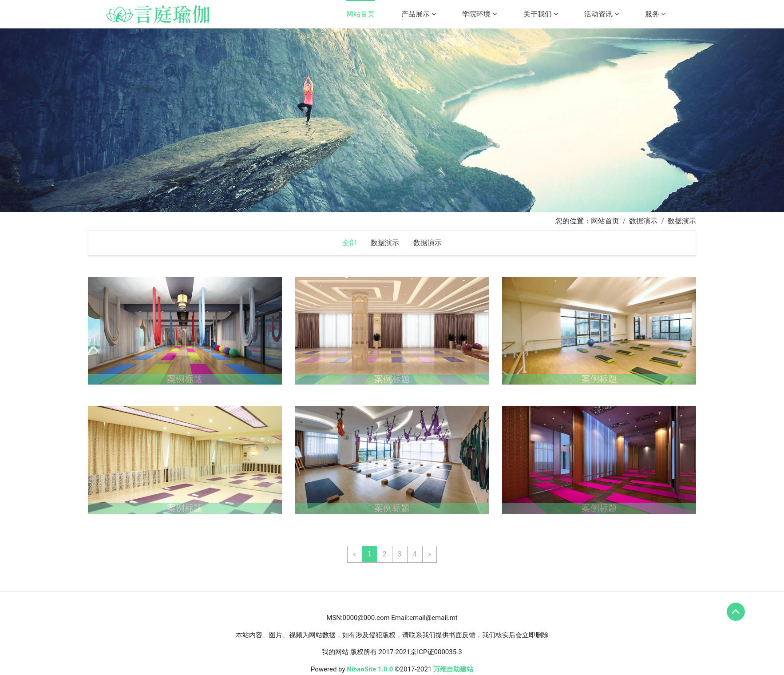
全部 (349, 243)
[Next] (430, 554)
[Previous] (355, 554)
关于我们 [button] (541, 14)
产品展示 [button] (419, 14)
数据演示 (643, 221)
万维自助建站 (453, 669)
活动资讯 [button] (602, 14)
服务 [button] (655, 14)
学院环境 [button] (479, 14)
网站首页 (360, 14)
